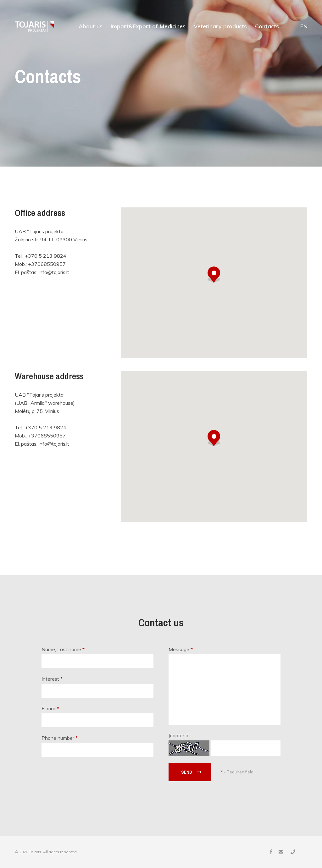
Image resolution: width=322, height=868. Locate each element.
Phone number (60, 738)
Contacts (267, 26)
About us (91, 26)
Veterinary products (220, 26)
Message (181, 649)
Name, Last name (63, 649)
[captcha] (179, 735)
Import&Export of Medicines (148, 26)
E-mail (50, 708)
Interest (52, 679)
